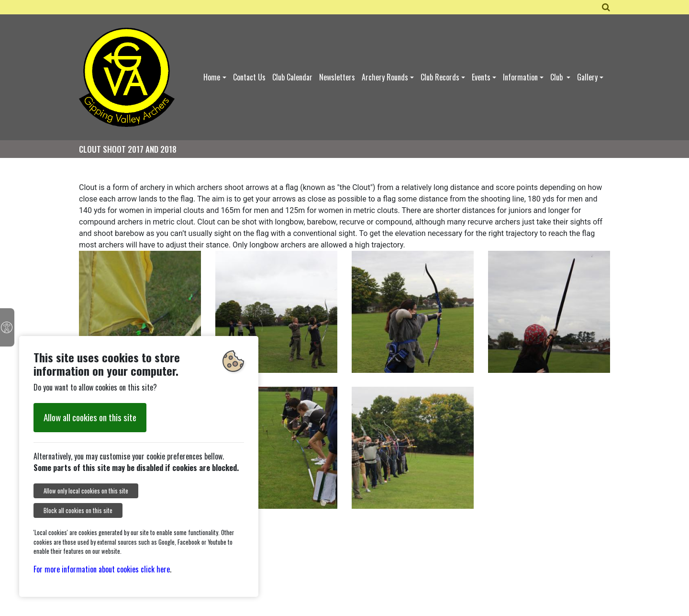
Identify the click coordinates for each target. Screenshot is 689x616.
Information (520, 77)
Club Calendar (292, 77)
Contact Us (249, 77)
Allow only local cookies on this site (86, 491)
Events (481, 77)
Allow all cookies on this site (90, 417)
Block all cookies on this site (78, 510)
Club (557, 77)
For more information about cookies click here (102, 569)
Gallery (587, 77)
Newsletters (337, 77)
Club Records (440, 77)
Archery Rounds (385, 77)
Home (212, 77)
